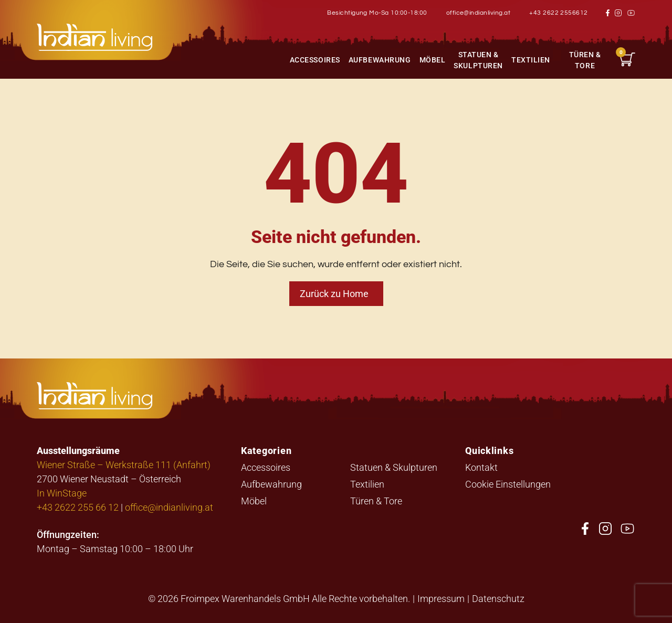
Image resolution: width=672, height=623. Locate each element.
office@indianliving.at (479, 13)
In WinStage (62, 493)
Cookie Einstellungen (508, 484)
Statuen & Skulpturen (478, 60)
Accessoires (315, 60)
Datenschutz (498, 598)
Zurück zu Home (334, 293)
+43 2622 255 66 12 (78, 507)
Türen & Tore (585, 60)
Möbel (433, 60)
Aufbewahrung (380, 60)
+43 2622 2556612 (559, 13)
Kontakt (481, 467)
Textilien (531, 60)
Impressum (441, 598)
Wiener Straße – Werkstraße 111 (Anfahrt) (124, 464)
